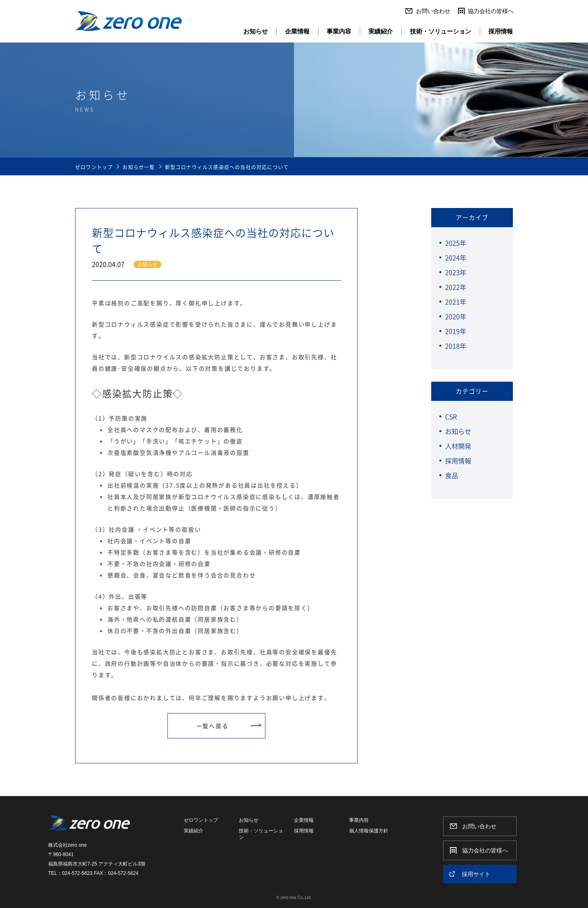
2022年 (456, 287)
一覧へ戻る (213, 726)
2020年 (456, 316)
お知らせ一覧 (139, 167)
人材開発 (458, 446)
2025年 (456, 243)
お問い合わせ (433, 11)
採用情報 (501, 31)
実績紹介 (381, 31)
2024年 (456, 257)
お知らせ (256, 31)
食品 (452, 475)
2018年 (456, 346)
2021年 (456, 302)
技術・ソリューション (441, 31)
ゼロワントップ (94, 167)
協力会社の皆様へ (491, 11)
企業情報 (297, 31)
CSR (451, 416)
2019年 (456, 331)
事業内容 (339, 31)
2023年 (456, 272)
